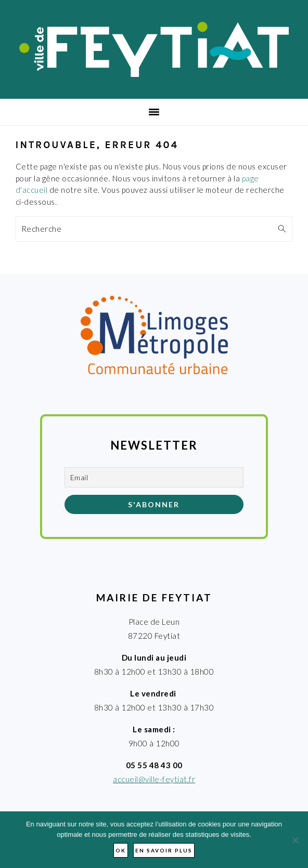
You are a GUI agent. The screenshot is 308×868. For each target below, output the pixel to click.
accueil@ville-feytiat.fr (154, 779)
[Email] (154, 477)
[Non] (295, 840)
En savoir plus (164, 850)
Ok (121, 850)
